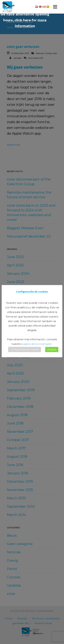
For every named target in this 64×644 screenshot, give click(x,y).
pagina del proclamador (37, 344)
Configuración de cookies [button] (25, 349)
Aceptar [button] (52, 349)
